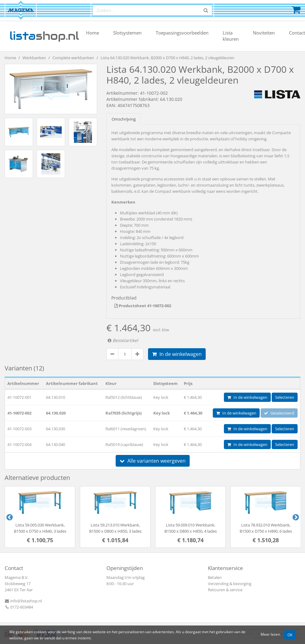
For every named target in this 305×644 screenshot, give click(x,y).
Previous (9, 517)
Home (93, 33)
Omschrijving (124, 119)
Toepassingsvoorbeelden (182, 33)
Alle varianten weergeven (153, 461)
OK (290, 635)
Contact (297, 33)
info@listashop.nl (23, 601)
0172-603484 (19, 607)
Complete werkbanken (73, 58)
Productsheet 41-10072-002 (143, 306)
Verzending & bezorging (230, 584)
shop (44, 36)
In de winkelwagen (177, 354)
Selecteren (285, 397)
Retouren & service (225, 590)
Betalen (215, 577)
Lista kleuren (231, 36)
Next (295, 517)
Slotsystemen (127, 33)
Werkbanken (34, 58)
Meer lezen (270, 634)
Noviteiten (264, 33)
